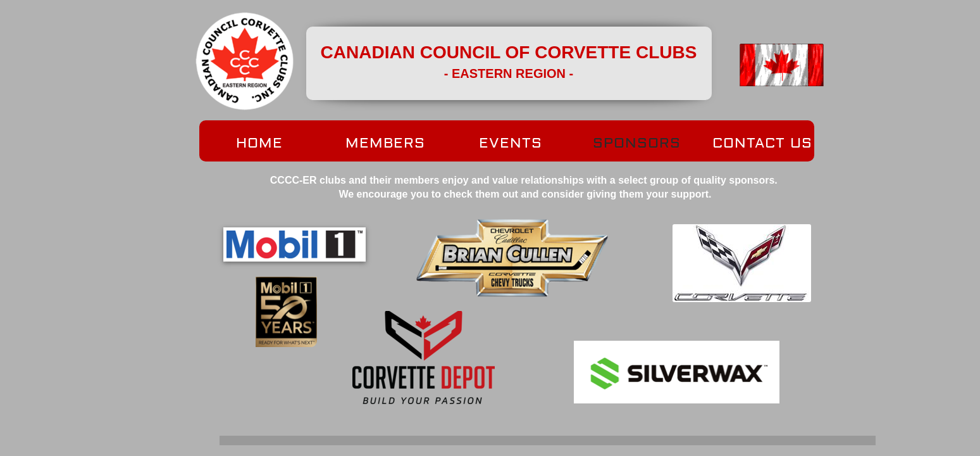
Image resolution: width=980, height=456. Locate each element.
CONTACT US (762, 143)
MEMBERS (385, 143)
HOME (259, 143)
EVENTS (511, 143)
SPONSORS (637, 143)
